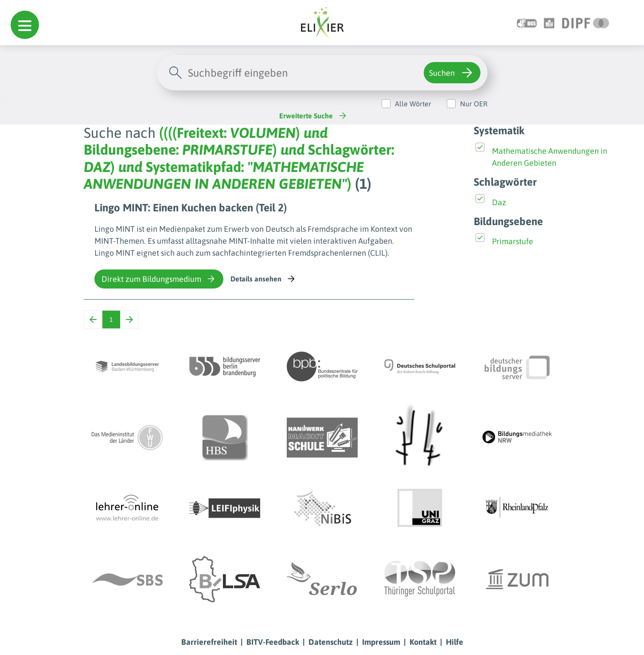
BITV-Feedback (273, 642)
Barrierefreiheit (209, 642)
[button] (25, 25)
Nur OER (474, 104)
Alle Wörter (413, 104)
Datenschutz (331, 642)
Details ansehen (263, 279)
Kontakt (423, 642)
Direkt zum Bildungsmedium (159, 279)
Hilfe (455, 642)
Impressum (381, 642)
